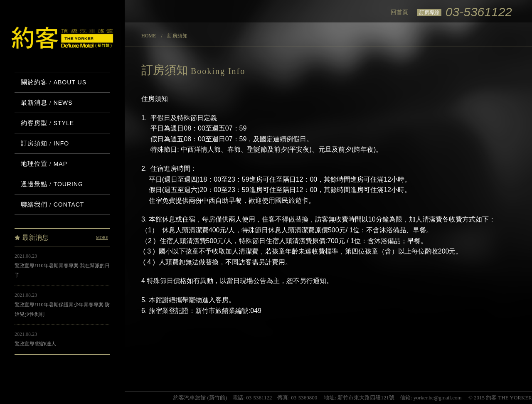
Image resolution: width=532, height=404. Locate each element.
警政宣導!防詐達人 (35, 344)
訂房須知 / (45, 143)
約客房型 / (47, 123)
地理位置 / (44, 164)
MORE (102, 238)
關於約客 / (54, 82)
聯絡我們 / (52, 204)
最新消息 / (47, 103)
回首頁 (399, 12)
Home (149, 36)
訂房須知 (177, 36)
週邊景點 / (52, 184)
